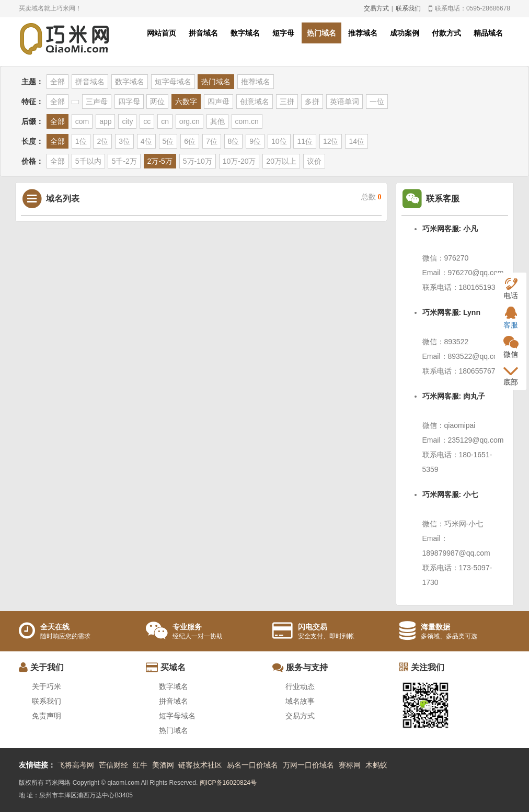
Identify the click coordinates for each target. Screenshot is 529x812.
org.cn (189, 121)
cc (147, 121)
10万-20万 (239, 161)
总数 (371, 197)
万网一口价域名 (308, 765)
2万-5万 (160, 161)
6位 (190, 141)
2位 (102, 141)
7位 (212, 141)
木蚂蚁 (376, 765)
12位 (331, 141)
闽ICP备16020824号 (228, 783)
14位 (356, 141)
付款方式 (446, 33)
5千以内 (88, 161)
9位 (255, 141)
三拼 (287, 101)
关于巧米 (47, 686)
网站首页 (162, 33)
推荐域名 (363, 33)
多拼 (312, 101)
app (105, 121)
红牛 (140, 765)
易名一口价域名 (252, 765)
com (82, 121)
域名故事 (300, 701)
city (127, 121)
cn (165, 121)
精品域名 (488, 33)
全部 (57, 82)
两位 (157, 101)
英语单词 (344, 101)
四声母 (218, 101)
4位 (146, 141)
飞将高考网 (76, 765)
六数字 (186, 101)
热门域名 (321, 33)
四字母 (129, 101)
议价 (314, 161)
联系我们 (408, 8)
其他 (217, 121)
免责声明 (47, 716)
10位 (279, 141)
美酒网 (163, 765)
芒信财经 (113, 765)
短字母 (283, 33)
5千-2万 (124, 161)
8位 (234, 141)
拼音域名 (203, 33)
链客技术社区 (200, 765)
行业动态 (300, 686)
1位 (81, 141)
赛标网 (350, 765)
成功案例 (405, 33)
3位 (124, 141)
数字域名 (245, 33)
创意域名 (255, 101)
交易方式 (376, 8)
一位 (377, 101)
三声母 (97, 101)
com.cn (247, 121)
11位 (305, 141)
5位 (168, 141)
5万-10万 (198, 161)
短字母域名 (173, 82)
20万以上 (281, 161)
